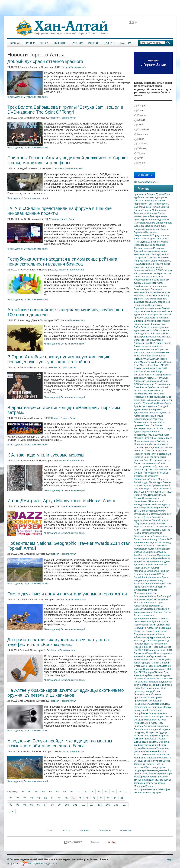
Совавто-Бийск (159, 451)
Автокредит (150, 726)
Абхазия (139, 637)
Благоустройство (150, 432)
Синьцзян (163, 466)
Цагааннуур (165, 454)
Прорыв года (141, 495)
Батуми (148, 517)
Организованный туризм (153, 511)
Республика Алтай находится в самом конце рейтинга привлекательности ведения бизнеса (62, 261)
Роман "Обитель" (161, 754)
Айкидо (169, 447)
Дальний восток (143, 565)
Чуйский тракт (164, 438)
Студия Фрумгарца (144, 447)
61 (37, 791)
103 (92, 805)
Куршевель (140, 723)
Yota (140, 792)
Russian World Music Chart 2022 (151, 368)
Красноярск (140, 194)
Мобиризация (159, 210)
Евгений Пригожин (144, 669)
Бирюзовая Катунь (144, 653)
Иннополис (153, 280)
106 (116, 805)
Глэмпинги (140, 679)
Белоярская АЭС (160, 254)
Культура (78, 43)
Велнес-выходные (144, 463)
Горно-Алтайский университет (150, 587)
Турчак (167, 780)
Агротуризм (150, 473)
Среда (44, 43)
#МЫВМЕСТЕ (161, 352)
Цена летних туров (151, 492)
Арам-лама (156, 577)
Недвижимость (155, 780)
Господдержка (142, 334)
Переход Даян (142, 457)
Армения (139, 542)
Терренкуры (141, 435)
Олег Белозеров (158, 359)
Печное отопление (158, 286)
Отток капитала (163, 384)
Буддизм (139, 574)
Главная (15, 43)
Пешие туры (156, 482)
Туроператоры (148, 530)
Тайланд (140, 149)
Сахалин (139, 473)
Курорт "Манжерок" (144, 527)
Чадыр (160, 340)
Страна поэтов (163, 343)
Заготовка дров (142, 289)
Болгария (152, 555)
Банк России (141, 387)
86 (87, 798)
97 (45, 805)
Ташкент (166, 239)
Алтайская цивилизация (147, 381)
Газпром (151, 194)
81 (52, 798)
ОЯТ (149, 254)
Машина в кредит (149, 729)
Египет (139, 111)
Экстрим (162, 679)
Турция (140, 153)
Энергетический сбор (146, 235)
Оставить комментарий (36, 97)
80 (45, 798)
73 (120, 791)
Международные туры (146, 593)
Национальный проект (146, 479)
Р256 (148, 451)
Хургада (168, 223)
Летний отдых (142, 482)
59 (23, 791)
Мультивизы (163, 555)
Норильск (163, 197)
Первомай (140, 568)
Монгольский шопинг (145, 441)
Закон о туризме (150, 327)
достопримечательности (147, 789)
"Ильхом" (160, 447)
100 (67, 805)
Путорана (139, 201)
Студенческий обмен (145, 596)
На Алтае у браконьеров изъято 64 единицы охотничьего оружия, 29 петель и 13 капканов (66, 693)
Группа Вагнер (163, 666)
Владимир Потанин (162, 584)
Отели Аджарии (160, 514)
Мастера (126, 43)
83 (66, 798)
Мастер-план (159, 720)
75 (11, 798)
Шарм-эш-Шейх (143, 226)
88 (101, 798)
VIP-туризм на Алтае (145, 273)
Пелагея (160, 527)
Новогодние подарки (145, 397)
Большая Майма (143, 720)
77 (25, 798)
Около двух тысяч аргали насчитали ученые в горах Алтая (67, 594)
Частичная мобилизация (147, 229)
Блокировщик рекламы (146, 742)
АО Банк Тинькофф (145, 735)
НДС (159, 530)
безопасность (141, 694)
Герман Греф (162, 672)
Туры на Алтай (155, 435)
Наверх (169, 859)
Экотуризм (159, 773)
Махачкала (152, 406)
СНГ (151, 204)
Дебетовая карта (150, 688)
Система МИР (153, 568)
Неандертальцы (143, 707)
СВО (137, 384)
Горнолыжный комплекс (153, 523)
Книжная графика (156, 245)
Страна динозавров (145, 666)
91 (122, 798)
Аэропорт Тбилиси (153, 612)
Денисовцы (158, 707)
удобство (155, 691)
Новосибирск (164, 403)
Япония (140, 163)
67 (78, 791)
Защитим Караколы (161, 261)
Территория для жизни (146, 356)
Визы (144, 400)
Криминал (151, 679)
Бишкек (165, 207)
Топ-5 (160, 596)
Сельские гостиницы (145, 340)
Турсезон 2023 (150, 546)
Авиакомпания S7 (154, 606)
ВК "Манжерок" (147, 672)
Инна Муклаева (143, 362)
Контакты (126, 831)
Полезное (105, 831)
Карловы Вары (142, 460)
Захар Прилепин (143, 754)
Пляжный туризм (143, 631)
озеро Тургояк (157, 685)
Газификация (141, 286)
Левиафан (151, 599)
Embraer (139, 609)
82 (59, 798)
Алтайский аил (142, 343)
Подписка (162, 299)
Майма (168, 707)
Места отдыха (142, 641)
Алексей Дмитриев (151, 239)
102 (83, 805)
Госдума (150, 549)
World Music (158, 362)
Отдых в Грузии (142, 514)
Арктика (149, 470)
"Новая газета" (156, 501)
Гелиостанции (160, 536)
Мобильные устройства (147, 571)
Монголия (141, 134)
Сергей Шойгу (142, 577)
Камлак (149, 786)
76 (18, 798)
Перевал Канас (142, 454)
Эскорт (167, 647)
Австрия (140, 106)
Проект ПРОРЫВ (159, 258)
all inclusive (162, 473)
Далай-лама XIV (153, 574)
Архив (66, 831)
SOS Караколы (164, 270)
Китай (139, 125)
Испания (140, 115)
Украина (139, 612)
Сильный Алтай (149, 277)
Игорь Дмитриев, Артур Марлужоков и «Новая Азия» (61, 501)
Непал (139, 139)
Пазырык (165, 549)
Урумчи (155, 454)
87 (94, 798)
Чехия (163, 457)
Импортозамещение (145, 223)
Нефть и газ (164, 292)
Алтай (160, 283)
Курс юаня (147, 220)
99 (59, 805)
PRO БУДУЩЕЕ (143, 242)
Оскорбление (141, 713)
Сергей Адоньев (151, 498)
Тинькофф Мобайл (155, 739)
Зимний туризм (160, 520)
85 (80, 798)
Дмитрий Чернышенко (146, 251)
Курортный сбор (156, 428)
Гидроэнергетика (143, 536)
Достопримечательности (147, 618)
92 (11, 805)
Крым (167, 194)
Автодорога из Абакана (156, 318)
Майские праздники (160, 561)
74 (127, 791)
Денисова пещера (160, 704)
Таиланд (166, 542)
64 (57, 791)
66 (71, 791)
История (94, 43)
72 (113, 791)
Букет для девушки (155, 767)
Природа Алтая (142, 261)
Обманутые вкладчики (154, 552)
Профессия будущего (158, 732)
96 (38, 805)
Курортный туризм (160, 460)
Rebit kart (164, 571)
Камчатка (158, 419)
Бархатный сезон (143, 207)
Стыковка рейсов (153, 609)
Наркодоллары (142, 504)
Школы (162, 745)
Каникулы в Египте (151, 489)
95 (31, 805)
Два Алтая (140, 406)
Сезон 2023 (166, 539)
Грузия (166, 609)
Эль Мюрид (152, 197)
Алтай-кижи (140, 371)
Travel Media (150, 299)
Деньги (164, 381)
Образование (151, 745)
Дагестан (167, 682)
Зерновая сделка (143, 296)
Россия (162, 751)
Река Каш (139, 470)
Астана (157, 207)
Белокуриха (140, 428)
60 (30, 791)
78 (31, 798)
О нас (50, 831)
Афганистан (154, 400)
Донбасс (153, 387)
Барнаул (156, 242)
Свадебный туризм (144, 764)
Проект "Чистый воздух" (147, 539)
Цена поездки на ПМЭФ (160, 650)
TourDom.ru (140, 555)
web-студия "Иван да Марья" (40, 864)
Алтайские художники (156, 444)
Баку (147, 542)
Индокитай (156, 542)
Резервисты (141, 213)
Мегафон (165, 789)
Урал (137, 685)
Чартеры (163, 479)
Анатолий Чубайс (143, 675)
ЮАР (139, 158)
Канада (140, 120)
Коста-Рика (142, 130)
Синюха (148, 520)
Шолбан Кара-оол (159, 330)
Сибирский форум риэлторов (149, 783)
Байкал (148, 419)
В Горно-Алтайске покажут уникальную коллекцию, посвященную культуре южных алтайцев (60, 359)
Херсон (157, 296)
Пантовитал (150, 390)
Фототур (144, 685)
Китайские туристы (160, 504)
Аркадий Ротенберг (144, 656)
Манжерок (140, 786)
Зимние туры (155, 305)
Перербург (158, 647)
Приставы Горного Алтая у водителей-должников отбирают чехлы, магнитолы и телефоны (68, 160)
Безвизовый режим (152, 409)
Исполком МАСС (157, 495)
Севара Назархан (144, 248)
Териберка (163, 599)
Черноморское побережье (148, 558)
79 (38, 798)
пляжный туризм (162, 675)
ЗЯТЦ (147, 258)
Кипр (157, 549)
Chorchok (145, 365)
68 (85, 791)
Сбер (137, 523)
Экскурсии (146, 622)
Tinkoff (163, 688)
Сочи (154, 403)
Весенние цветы (155, 770)
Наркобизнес (141, 501)
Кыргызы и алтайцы (157, 378)
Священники (151, 751)
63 (50, 791)
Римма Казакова (143, 346)
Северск (139, 258)
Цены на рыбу (150, 466)
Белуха (138, 498)
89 (108, 798)
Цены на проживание (155, 644)
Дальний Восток (162, 470)
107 (124, 805)
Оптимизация (141, 422)
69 (92, 791)
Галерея (110, 43)
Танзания (141, 144)
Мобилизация (147, 384)
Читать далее (15, 97)
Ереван (138, 210)
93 (18, 805)
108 (11, 811)
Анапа (161, 634)
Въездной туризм (153, 761)
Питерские (147, 773)
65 (64, 791)
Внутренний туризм (145, 321)
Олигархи (152, 213)
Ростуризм (159, 248)
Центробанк (148, 216)
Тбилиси (147, 210)
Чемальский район (144, 264)
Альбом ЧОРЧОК (159, 365)
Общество (60, 43)
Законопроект (157, 641)
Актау (147, 637)
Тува (164, 574)
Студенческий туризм (145, 590)
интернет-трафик (152, 792)
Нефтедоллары (161, 220)
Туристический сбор (161, 637)
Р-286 (170, 679)
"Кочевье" (139, 451)
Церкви (138, 748)
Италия (138, 546)
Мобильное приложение (147, 758)
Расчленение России (145, 625)
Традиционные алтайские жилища (152, 337)
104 (100, 805)
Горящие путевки (150, 663)
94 (25, 805)
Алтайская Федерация (159, 628)
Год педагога (149, 748)
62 (44, 791)
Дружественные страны (147, 413)
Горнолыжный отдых (152, 416)
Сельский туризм (159, 334)
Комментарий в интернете (148, 710)
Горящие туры (159, 226)
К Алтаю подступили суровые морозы (46, 455)
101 (75, 805)
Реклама (84, 831)
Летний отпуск (160, 631)
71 (106, 791)
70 (99, 791)
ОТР (153, 343)
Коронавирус (141, 508)
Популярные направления (148, 682)
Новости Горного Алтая (73, 67)
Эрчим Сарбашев (153, 425)
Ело (163, 618)
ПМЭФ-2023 (141, 650)
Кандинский (151, 201)
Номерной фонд (143, 647)
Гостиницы (151, 232)
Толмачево (140, 603)
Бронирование (159, 565)
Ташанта (155, 457)
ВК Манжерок (149, 283)
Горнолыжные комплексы (148, 308)
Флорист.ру (140, 770)
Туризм (30, 43)
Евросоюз (152, 292)
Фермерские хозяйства (146, 476)
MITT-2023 (167, 492)
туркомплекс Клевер (145, 315)
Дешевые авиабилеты (146, 302)
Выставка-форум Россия (159, 717)
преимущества (142, 691)
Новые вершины (163, 653)
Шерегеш (139, 419)
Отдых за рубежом (152, 485)
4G (136, 792)
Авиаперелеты (162, 204)
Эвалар (138, 552)
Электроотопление (152, 533)
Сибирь (166, 761)
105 (108, 805)
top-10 (149, 580)
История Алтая (146, 615)
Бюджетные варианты (146, 634)
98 (52, 805)
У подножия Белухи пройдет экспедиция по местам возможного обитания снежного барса (60, 743)
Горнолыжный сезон (162, 311)
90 (115, 798)
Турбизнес (140, 197)
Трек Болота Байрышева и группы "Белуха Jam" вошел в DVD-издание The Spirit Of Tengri (65, 110)
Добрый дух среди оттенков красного (45, 61)
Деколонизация (160, 622)
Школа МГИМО (151, 660)
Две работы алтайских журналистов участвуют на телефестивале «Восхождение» (58, 642)
